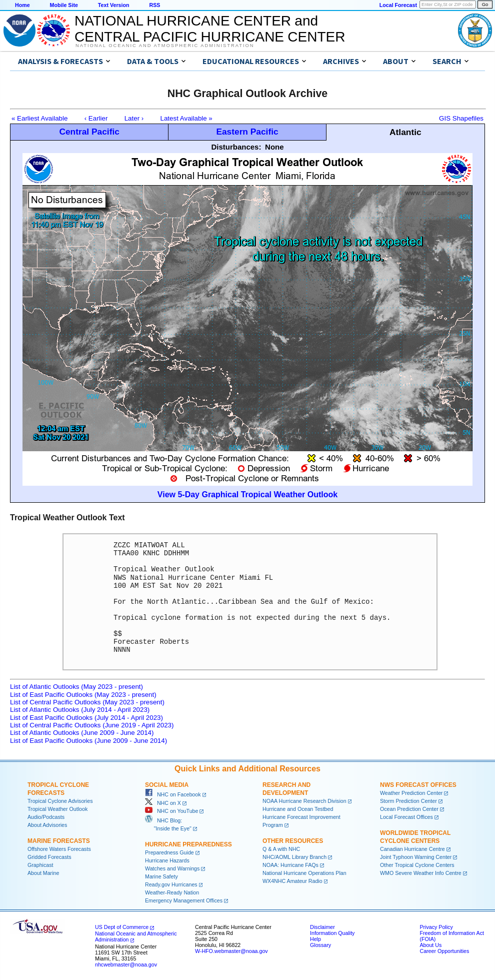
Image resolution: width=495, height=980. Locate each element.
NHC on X (163, 803)
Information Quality (332, 933)
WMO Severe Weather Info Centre (421, 873)
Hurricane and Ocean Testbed (298, 809)
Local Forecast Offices (406, 817)
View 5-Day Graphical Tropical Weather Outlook (247, 495)
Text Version (114, 5)
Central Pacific (89, 132)
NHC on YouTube (171, 811)
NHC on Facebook (173, 794)
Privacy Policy (436, 927)
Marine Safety (161, 876)
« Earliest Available (39, 118)
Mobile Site (64, 5)
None (274, 147)
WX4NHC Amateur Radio (292, 881)
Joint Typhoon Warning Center (416, 857)
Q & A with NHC (281, 849)
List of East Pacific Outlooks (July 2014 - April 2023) (86, 718)
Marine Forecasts (59, 841)
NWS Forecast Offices (418, 785)
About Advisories (47, 825)
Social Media (167, 785)
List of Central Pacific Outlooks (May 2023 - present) (87, 702)
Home (22, 5)
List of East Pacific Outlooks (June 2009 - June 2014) (88, 741)
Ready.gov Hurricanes (171, 884)
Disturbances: (236, 147)
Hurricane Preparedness (188, 844)
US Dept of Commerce (122, 927)
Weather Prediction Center (411, 793)
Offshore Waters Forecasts (59, 849)
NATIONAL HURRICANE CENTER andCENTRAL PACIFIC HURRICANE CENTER (210, 29)
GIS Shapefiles (461, 118)
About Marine (43, 873)
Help (315, 939)
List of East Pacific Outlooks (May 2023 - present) (83, 695)
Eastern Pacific (247, 132)
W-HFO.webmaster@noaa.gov (231, 951)
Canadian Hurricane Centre (412, 849)
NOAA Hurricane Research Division (304, 801)
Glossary (320, 945)
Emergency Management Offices (184, 900)
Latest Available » (186, 118)
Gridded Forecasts (49, 857)
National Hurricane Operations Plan (304, 873)
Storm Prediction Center (408, 801)
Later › (134, 118)
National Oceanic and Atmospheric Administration (165, 46)
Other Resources (293, 841)
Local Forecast (398, 5)
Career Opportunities (444, 951)
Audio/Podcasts (46, 817)
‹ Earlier (96, 118)
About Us (430, 945)
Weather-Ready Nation (172, 892)
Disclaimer (322, 927)
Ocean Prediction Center (409, 809)
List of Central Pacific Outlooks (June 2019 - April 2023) (92, 725)
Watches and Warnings (172, 868)
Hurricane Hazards (167, 860)
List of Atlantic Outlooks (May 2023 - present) (76, 687)
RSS (154, 5)
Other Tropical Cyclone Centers (417, 865)
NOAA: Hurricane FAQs (290, 865)
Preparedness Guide (169, 852)
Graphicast (40, 865)
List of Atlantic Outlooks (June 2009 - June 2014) (82, 733)
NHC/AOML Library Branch (294, 857)
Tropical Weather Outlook (57, 809)
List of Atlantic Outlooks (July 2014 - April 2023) (80, 710)
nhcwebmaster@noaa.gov (126, 964)
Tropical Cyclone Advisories (60, 801)
